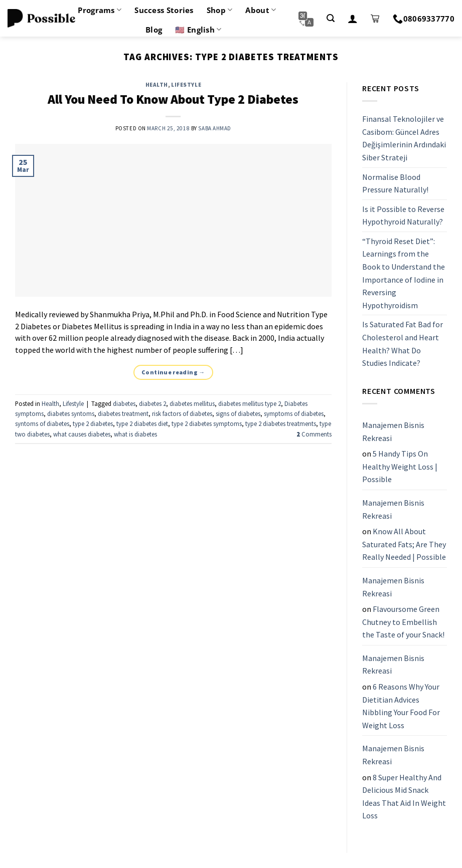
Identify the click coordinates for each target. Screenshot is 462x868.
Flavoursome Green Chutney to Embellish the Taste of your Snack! (403, 622)
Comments (314, 434)
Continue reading (173, 372)
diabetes (124, 403)
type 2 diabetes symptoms (207, 423)
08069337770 (424, 19)
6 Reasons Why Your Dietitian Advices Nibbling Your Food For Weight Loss (401, 706)
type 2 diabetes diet (142, 423)
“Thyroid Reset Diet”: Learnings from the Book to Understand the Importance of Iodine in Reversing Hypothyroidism (404, 273)
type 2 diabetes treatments (281, 423)
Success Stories (164, 10)
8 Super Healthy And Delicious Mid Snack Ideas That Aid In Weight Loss (404, 797)
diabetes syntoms (71, 413)
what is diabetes (135, 434)
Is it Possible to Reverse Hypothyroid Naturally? (403, 215)
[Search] (331, 18)
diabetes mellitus (192, 403)
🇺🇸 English (198, 30)
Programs (100, 10)
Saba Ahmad (215, 128)
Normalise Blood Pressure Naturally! (395, 183)
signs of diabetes (238, 413)
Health (157, 85)
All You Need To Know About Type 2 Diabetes (173, 99)
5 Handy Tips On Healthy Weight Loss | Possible (400, 466)
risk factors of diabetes (182, 413)
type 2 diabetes (93, 423)
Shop (220, 10)
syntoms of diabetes (42, 423)
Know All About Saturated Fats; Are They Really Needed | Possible (404, 544)
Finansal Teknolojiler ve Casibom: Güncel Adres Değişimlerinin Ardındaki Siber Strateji (404, 138)
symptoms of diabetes (294, 413)
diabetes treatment (123, 413)
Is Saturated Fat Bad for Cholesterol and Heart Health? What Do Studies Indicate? (403, 344)
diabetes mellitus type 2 (250, 403)
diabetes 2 (152, 403)
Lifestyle (186, 85)
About (261, 10)
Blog (154, 30)
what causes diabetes (82, 434)
